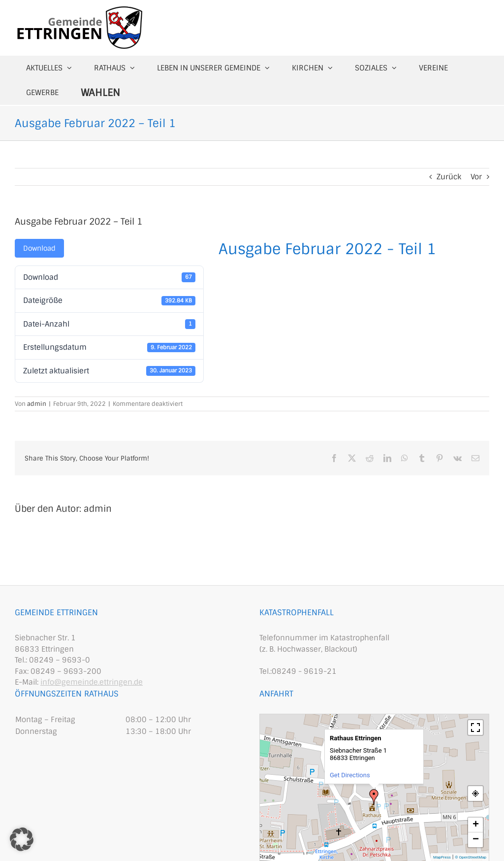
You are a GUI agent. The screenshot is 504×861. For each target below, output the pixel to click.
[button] (22, 839)
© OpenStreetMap (471, 857)
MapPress (442, 857)
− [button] (476, 840)
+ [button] (476, 825)
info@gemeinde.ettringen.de (92, 682)
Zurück (449, 177)
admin (37, 404)
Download (39, 248)
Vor (476, 177)
